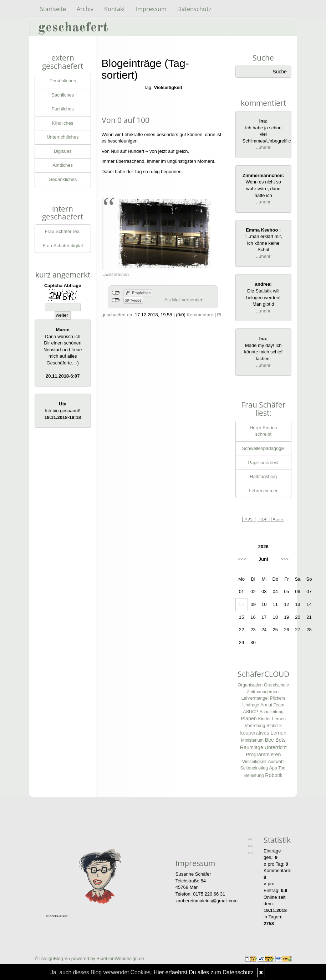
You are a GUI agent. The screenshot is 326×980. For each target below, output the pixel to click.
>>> (284, 559)
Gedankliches (63, 179)
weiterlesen (117, 274)
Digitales (63, 151)
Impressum (151, 9)
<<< (242, 559)
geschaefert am (118, 315)
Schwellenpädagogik (263, 448)
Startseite (53, 9)
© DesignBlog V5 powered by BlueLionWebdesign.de (89, 958)
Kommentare (200, 315)
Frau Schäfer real (63, 231)
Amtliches (63, 165)
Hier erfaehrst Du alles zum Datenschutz (204, 972)
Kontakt (115, 9)
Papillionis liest (263, 463)
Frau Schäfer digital (63, 246)
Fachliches (63, 109)
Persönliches (63, 81)
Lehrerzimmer (263, 491)
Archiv (85, 9)
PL (220, 315)
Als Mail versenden (184, 300)
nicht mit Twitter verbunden (116, 300)
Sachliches (63, 95)
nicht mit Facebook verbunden (116, 293)
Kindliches (63, 123)
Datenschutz (194, 9)
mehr (265, 147)
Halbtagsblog (263, 476)
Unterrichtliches (63, 137)
